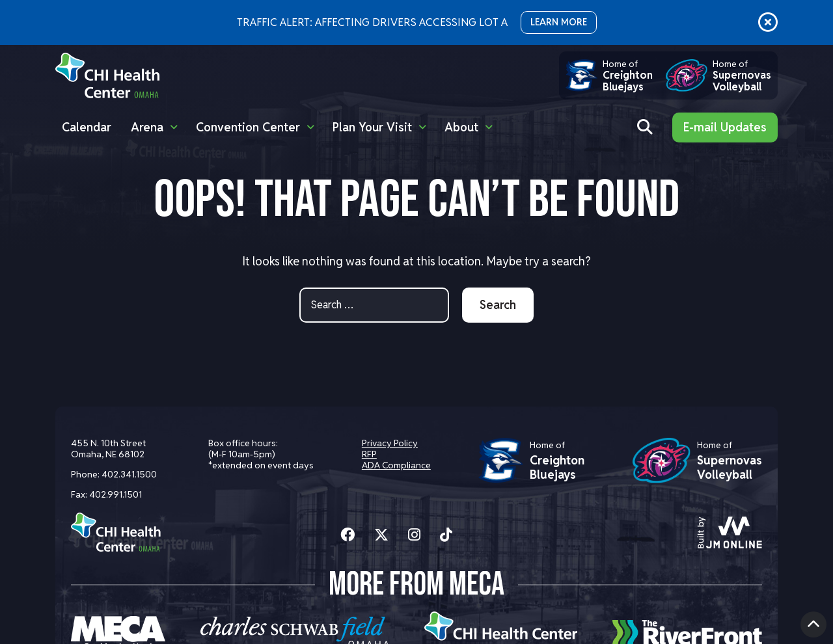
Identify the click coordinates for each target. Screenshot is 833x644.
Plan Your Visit (372, 127)
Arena (147, 127)
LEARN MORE (559, 22)
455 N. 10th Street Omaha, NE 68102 (108, 449)
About (461, 127)
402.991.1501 (116, 494)
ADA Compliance (396, 465)
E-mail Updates (725, 127)
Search (498, 305)
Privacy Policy (390, 443)
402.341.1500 (129, 474)
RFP (369, 454)
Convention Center (248, 127)
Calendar (87, 127)
